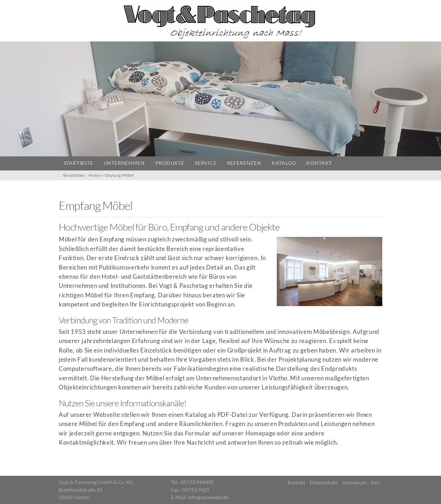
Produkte (170, 163)
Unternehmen (124, 163)
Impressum (354, 483)
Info (375, 483)
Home (95, 175)
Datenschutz (324, 483)
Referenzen (244, 163)
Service (206, 163)
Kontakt (319, 163)
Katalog (284, 163)
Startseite (78, 163)
